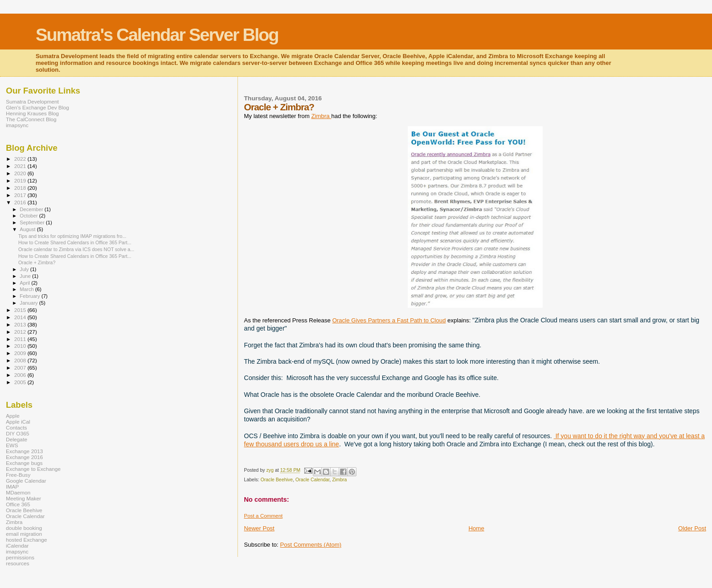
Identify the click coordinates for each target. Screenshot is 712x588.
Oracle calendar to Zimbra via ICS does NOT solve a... (76, 249)
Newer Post (259, 528)
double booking (24, 528)
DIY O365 (17, 433)
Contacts (16, 427)
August (29, 229)
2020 (21, 173)
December (32, 209)
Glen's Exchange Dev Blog (37, 107)
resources (17, 563)
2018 (21, 188)
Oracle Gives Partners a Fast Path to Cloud (389, 320)
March (28, 289)
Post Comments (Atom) (311, 545)
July (25, 269)
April (26, 283)
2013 (21, 324)
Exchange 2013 (24, 451)
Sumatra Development (32, 101)
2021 (21, 166)
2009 (21, 353)
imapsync (17, 125)
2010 (21, 346)
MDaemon (18, 492)
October (30, 216)
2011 (21, 339)
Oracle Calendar (313, 480)
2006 (21, 375)
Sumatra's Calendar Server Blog (157, 35)
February (31, 296)
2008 (21, 360)
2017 (21, 195)
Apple (13, 416)
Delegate (17, 439)
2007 (21, 368)
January (30, 303)
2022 (21, 159)
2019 (21, 180)
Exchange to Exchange (33, 469)
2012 (21, 332)
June (26, 276)
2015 (21, 310)
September (33, 222)
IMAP (12, 487)
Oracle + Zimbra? (37, 262)
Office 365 (18, 504)
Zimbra (321, 116)
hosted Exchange (27, 540)
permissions (20, 557)
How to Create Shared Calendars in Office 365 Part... (75, 242)
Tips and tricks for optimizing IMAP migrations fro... (72, 236)
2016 (21, 202)
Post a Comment (263, 516)
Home (477, 528)
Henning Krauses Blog (32, 113)
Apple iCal (18, 422)
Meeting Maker (24, 498)
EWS (12, 445)
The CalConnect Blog (31, 119)
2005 (21, 382)
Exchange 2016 (24, 457)
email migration (24, 534)
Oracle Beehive (277, 480)
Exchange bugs (24, 463)
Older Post (692, 528)
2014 (21, 317)
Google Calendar (26, 481)
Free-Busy (18, 475)
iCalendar (17, 546)
